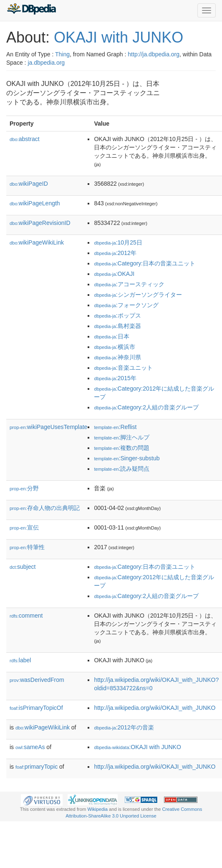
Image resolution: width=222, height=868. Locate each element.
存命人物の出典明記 (45, 508)
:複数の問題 (122, 448)
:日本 (111, 336)
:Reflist (115, 427)
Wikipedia (97, 809)
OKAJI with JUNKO (119, 37)
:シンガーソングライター (138, 295)
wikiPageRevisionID (40, 223)
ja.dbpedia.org (46, 63)
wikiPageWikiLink (37, 242)
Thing (62, 54)
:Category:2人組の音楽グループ (146, 407)
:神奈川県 (117, 357)
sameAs (30, 747)
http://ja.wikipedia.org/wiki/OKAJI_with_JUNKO (155, 708)
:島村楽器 (117, 326)
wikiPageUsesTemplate (48, 427)
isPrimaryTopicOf (36, 708)
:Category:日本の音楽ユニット (145, 263)
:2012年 (115, 253)
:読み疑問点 (122, 469)
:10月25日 (118, 242)
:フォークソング (126, 305)
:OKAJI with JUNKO (137, 747)
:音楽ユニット (123, 368)
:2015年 (115, 378)
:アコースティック (129, 284)
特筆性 (27, 547)
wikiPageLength (35, 203)
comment (26, 616)
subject (23, 567)
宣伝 (24, 527)
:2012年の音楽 (124, 727)
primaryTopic (37, 767)
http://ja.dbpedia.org (154, 54)
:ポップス (117, 315)
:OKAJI (114, 274)
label (20, 660)
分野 (24, 488)
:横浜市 (114, 347)
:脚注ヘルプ (122, 437)
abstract (25, 139)
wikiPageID (29, 184)
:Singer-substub (127, 458)
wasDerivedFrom (37, 680)
